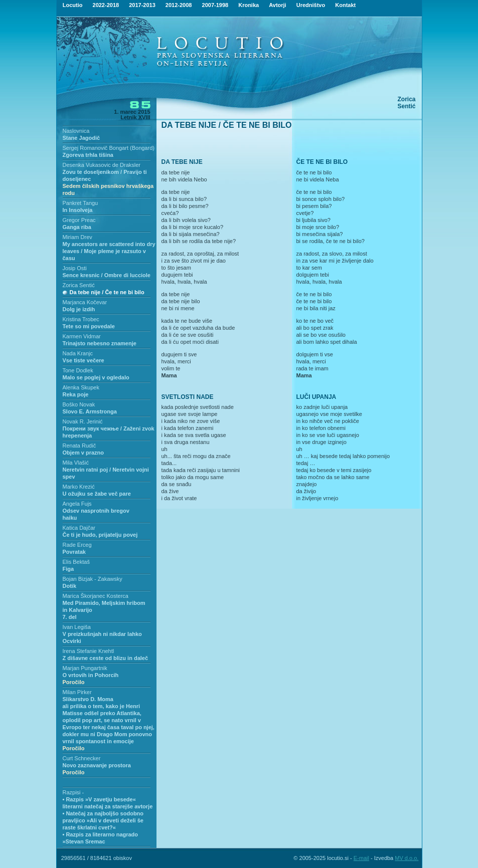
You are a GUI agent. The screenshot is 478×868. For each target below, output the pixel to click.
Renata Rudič (79, 446)
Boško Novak (79, 404)
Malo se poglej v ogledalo (96, 377)
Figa (68, 569)
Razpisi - (73, 792)
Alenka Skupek (81, 387)
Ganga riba (77, 227)
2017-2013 (142, 5)
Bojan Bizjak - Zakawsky (93, 579)
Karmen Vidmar (82, 336)
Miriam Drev (77, 237)
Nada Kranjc (78, 353)
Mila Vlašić (76, 463)
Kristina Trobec (81, 319)
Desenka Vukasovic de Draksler (102, 165)
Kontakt (345, 5)
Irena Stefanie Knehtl (89, 651)
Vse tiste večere (84, 360)
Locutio (73, 5)
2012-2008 (179, 5)
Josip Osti (75, 268)
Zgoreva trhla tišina (88, 155)
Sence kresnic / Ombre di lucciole (107, 275)
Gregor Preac (79, 220)
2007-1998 (215, 5)
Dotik (70, 586)
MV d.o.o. (407, 858)
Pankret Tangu (81, 203)
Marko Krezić (79, 487)
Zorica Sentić (79, 285)
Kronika (249, 5)
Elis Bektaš (76, 562)
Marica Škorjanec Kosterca (96, 596)
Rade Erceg (77, 545)
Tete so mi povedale (89, 326)
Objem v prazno (84, 453)
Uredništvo (311, 5)
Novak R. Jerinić (83, 421)
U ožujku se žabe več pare (97, 494)
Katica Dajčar (79, 528)
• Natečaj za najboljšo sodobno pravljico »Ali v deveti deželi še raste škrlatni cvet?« (103, 820)
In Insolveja (78, 210)
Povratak (74, 552)
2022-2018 (106, 5)
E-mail (361, 858)
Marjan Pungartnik (85, 668)
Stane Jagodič (82, 138)
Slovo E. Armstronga (90, 411)
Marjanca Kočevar (85, 302)
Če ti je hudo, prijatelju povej (100, 535)
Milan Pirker (77, 692)
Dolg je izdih (79, 309)
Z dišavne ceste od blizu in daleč (106, 658)
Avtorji (277, 5)
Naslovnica (76, 131)
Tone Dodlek (78, 370)
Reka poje (76, 394)
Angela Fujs (77, 504)
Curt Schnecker (82, 758)
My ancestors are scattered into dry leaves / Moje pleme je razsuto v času (109, 251)
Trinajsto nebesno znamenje (100, 343)
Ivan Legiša (77, 627)
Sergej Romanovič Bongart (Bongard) (109, 148)
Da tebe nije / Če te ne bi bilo (107, 292)
